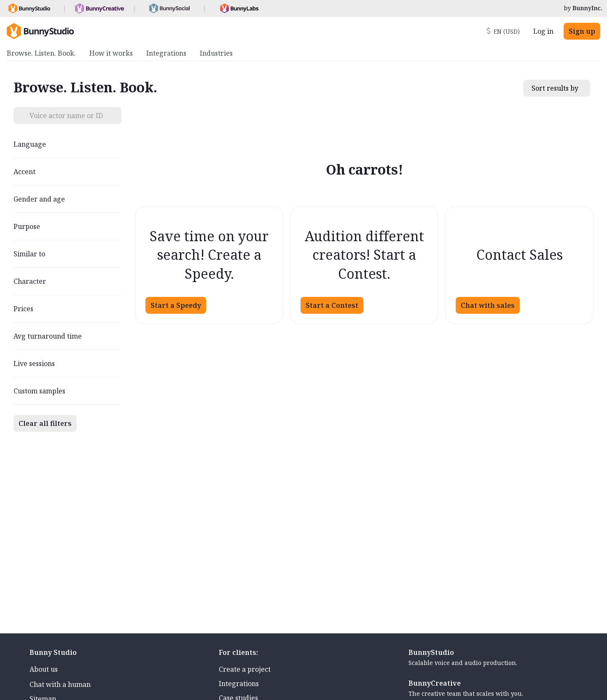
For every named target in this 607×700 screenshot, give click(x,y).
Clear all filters (45, 423)
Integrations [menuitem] (166, 53)
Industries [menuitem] (216, 53)
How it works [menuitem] (111, 53)
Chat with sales (488, 305)
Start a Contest (332, 305)
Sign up (582, 31)
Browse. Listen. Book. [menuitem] (41, 53)
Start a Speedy (176, 305)
